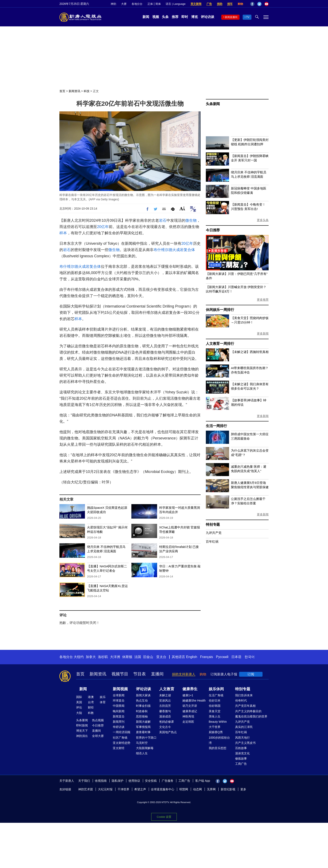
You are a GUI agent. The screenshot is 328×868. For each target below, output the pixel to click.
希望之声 (140, 789)
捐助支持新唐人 (184, 674)
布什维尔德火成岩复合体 (174, 250)
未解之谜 (165, 695)
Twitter (259, 4)
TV (248, 17)
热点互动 (142, 701)
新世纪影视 (228, 789)
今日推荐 (213, 230)
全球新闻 (119, 695)
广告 (209, 4)
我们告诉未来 (244, 695)
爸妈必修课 (167, 722)
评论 (79, 707)
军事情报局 (143, 727)
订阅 (251, 674)
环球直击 (119, 701)
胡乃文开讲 (190, 706)
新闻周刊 (119, 722)
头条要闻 (82, 720)
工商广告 (241, 764)
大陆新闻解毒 (145, 748)
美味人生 (215, 716)
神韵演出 (82, 736)
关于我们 (84, 781)
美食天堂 (215, 711)
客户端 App (203, 781)
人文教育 (167, 689)
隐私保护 (118, 781)
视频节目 (120, 674)
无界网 (211, 789)
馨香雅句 (165, 711)
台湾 (91, 702)
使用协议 (134, 781)
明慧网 (184, 789)
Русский (222, 657)
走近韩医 (188, 722)
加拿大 (91, 657)
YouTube (266, 4)
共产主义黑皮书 (245, 743)
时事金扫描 (143, 706)
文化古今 (165, 727)
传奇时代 (241, 701)
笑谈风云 (165, 701)
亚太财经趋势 (122, 743)
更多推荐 (263, 300)
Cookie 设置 (164, 817)
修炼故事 (241, 759)
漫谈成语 (165, 716)
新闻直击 (119, 716)
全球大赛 (98, 736)
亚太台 (161, 657)
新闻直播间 (231, 17)
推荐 (175, 17)
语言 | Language (176, 4)
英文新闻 (196, 4)
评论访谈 (208, 17)
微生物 (191, 220)
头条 (165, 17)
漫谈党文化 (242, 753)
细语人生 (142, 753)
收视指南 (101, 781)
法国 (138, 657)
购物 (240, 4)
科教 (91, 713)
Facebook (252, 4)
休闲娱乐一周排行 (220, 310)
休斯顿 (127, 657)
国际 (79, 697)
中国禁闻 (119, 706)
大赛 (124, 4)
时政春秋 (142, 711)
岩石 (163, 220)
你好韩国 (215, 706)
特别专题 (213, 525)
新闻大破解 (143, 722)
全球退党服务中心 (163, 789)
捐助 (220, 4)
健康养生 (190, 689)
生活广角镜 (216, 695)
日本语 (236, 657)
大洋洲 (115, 657)
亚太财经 (119, 748)
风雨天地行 (242, 738)
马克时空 (142, 743)
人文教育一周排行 (220, 344)
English (192, 657)
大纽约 (79, 657)
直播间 (157, 674)
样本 (63, 233)
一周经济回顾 (122, 732)
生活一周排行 (216, 426)
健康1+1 (188, 695)
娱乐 (103, 697)
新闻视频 (120, 689)
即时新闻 (82, 725)
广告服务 (168, 781)
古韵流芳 (165, 706)
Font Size (182, 208)
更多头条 (263, 220)
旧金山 (148, 657)
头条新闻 (213, 104)
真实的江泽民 (244, 727)
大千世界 (215, 727)
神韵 (113, 4)
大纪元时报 (105, 789)
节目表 (140, 674)
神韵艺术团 (86, 789)
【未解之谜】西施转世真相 (250, 352)
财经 (91, 707)
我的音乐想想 (218, 748)
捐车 (230, 4)
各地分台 (137, 4)
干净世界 (123, 789)
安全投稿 (151, 781)
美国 (79, 702)
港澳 (91, 697)
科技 (87, 91)
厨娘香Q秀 (216, 732)
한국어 (250, 657)
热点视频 (98, 720)
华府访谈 (119, 727)
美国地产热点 (168, 732)
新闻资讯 (74, 91)
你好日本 (215, 701)
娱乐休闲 (216, 689)
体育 (103, 702)
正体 (150, 4)
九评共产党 (214, 533)
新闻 (146, 17)
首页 (62, 91)
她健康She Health (194, 701)
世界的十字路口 (146, 738)
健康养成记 (190, 711)
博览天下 (82, 731)
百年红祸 (212, 542)
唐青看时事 (143, 732)
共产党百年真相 (245, 706)
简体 (158, 4)
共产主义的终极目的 (248, 711)
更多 (243, 789)
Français (207, 657)
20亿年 (103, 227)
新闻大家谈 (143, 695)
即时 (185, 17)
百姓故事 (241, 748)
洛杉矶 (103, 657)
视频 (156, 17)
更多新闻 (263, 334)
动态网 (197, 789)
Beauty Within (218, 722)
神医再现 (188, 716)
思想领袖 (142, 716)
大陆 (79, 713)
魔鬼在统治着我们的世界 (251, 716)
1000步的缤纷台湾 (219, 740)
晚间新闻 (119, 711)
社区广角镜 (120, 738)
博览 (195, 17)
